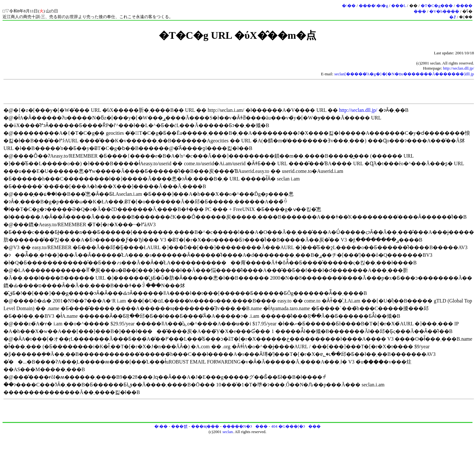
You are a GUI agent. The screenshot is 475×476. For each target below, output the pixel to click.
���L (398, 6)
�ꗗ (453, 17)
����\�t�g (373, 6)
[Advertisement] (239, 92)
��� (420, 11)
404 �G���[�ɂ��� (296, 426)
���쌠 (179, 426)
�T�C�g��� (437, 6)
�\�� (349, 6)
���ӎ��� (205, 426)
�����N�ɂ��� (245, 426)
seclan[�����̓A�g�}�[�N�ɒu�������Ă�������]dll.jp (404, 74)
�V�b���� (444, 11)
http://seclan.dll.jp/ (458, 68)
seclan (228, 432)
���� (464, 6)
